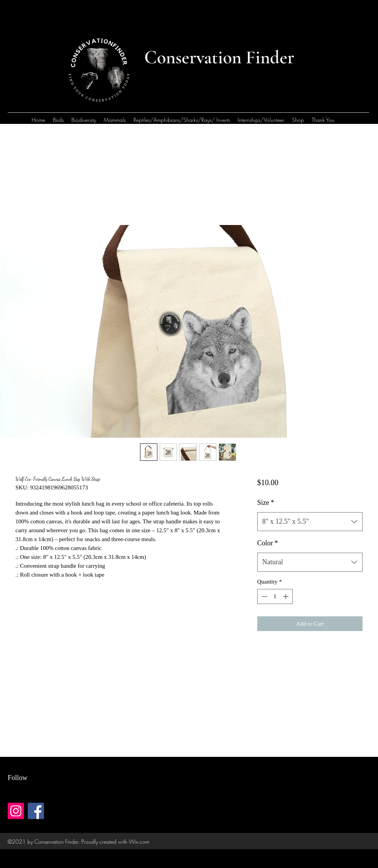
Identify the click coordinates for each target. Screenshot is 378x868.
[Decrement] (264, 596)
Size (266, 503)
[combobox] (310, 522)
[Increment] (286, 596)
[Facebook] (36, 811)
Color (268, 543)
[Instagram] (16, 811)
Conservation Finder (219, 58)
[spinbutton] (275, 596)
